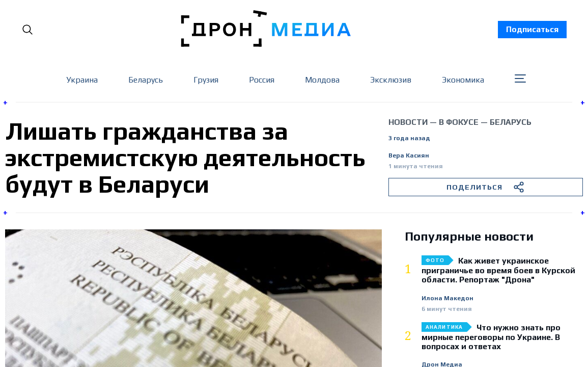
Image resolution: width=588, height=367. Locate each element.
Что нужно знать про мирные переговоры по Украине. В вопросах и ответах (491, 337)
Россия (262, 80)
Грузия (206, 80)
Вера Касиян (409, 156)
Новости (408, 122)
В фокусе (459, 122)
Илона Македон (447, 298)
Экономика (463, 80)
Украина (82, 80)
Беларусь (146, 80)
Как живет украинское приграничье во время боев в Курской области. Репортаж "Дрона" (498, 270)
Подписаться (532, 29)
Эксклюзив (391, 80)
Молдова (322, 80)
